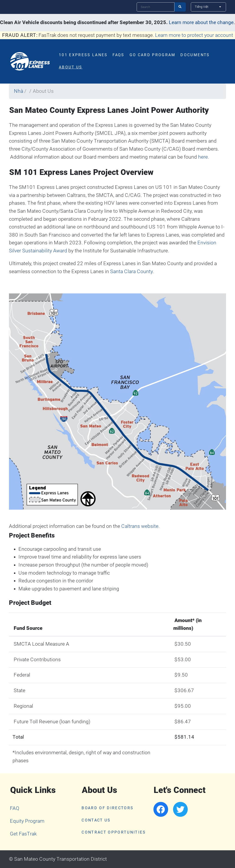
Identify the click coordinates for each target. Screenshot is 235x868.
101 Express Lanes (83, 55)
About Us (71, 67)
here (203, 157)
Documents (195, 55)
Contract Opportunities (114, 832)
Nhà (19, 91)
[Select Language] (208, 7)
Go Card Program (153, 55)
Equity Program (27, 821)
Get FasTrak (23, 834)
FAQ (15, 808)
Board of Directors (108, 808)
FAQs (118, 55)
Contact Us (96, 820)
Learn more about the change (201, 22)
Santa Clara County (131, 271)
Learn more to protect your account (194, 35)
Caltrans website (140, 526)
